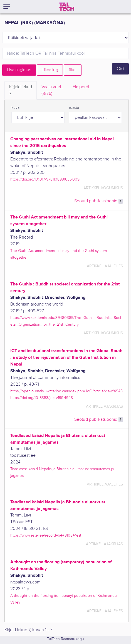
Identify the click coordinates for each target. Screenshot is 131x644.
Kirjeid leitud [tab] (21, 91)
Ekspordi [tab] (81, 87)
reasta (74, 108)
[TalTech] (67, 7)
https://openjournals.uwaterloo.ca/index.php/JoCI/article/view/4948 (66, 391)
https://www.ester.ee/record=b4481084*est (46, 535)
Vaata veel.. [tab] (52, 91)
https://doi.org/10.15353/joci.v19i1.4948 (42, 398)
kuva (15, 108)
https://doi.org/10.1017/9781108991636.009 (45, 179)
